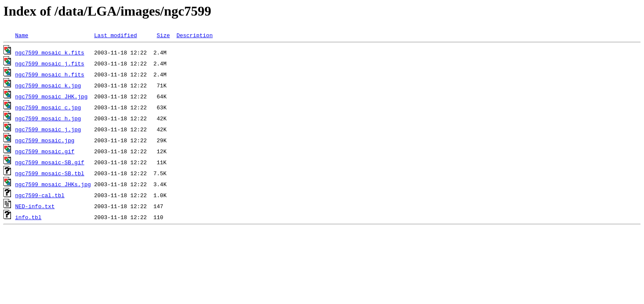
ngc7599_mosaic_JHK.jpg (51, 96)
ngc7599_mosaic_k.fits (50, 52)
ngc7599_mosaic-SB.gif (50, 162)
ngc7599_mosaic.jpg (45, 140)
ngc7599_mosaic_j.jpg (48, 129)
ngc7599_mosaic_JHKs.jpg (53, 184)
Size (163, 35)
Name (22, 35)
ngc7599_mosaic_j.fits (50, 63)
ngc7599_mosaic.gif (45, 151)
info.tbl (28, 217)
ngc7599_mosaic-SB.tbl (50, 173)
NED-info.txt (35, 206)
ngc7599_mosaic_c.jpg (48, 107)
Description (195, 35)
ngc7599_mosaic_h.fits (50, 74)
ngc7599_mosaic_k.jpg (48, 85)
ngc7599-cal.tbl (40, 195)
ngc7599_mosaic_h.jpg (48, 118)
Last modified (115, 35)
